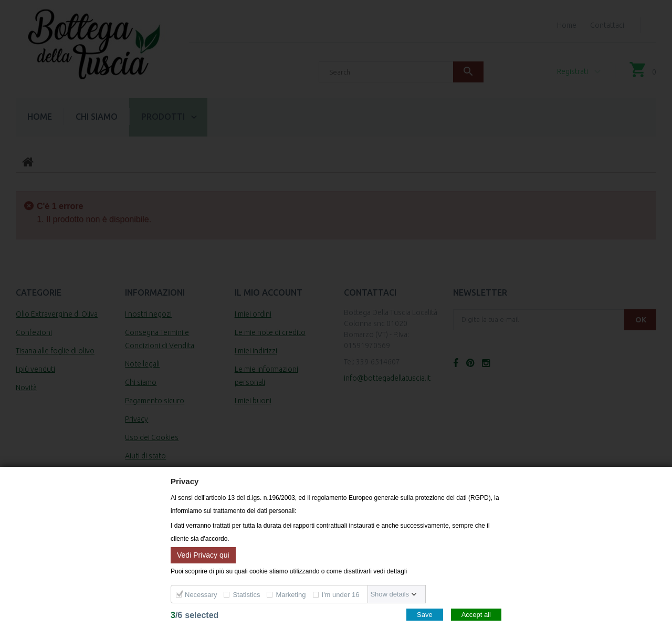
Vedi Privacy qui (203, 554)
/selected (195, 615)
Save (425, 615)
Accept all (476, 615)
